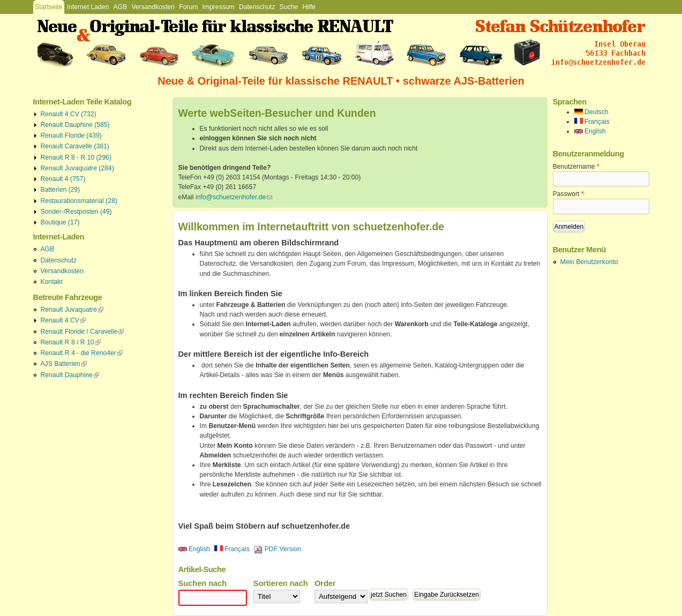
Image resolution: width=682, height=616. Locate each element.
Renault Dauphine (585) (75, 125)
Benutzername (576, 167)
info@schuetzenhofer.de (234, 197)
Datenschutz (257, 7)
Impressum (219, 7)
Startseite (48, 7)
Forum (188, 7)
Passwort (568, 194)
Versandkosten (153, 7)
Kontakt (52, 282)
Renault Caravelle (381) (75, 146)
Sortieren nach (281, 583)
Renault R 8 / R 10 (71, 342)
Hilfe (309, 7)
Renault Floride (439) (71, 136)
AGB (120, 7)
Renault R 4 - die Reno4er (82, 353)
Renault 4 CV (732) (69, 114)
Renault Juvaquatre (72, 310)
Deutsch (591, 112)
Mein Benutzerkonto (589, 262)
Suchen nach (203, 583)
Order (325, 583)
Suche (289, 7)
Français (232, 549)
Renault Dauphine (70, 375)
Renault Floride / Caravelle (83, 332)
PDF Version (278, 549)
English (194, 549)
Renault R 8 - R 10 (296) (76, 157)
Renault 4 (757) (63, 179)
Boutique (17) (60, 222)
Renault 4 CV (63, 320)
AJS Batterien (64, 364)
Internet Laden (88, 7)
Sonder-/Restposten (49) (76, 212)
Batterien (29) (61, 190)
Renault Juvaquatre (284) (77, 168)
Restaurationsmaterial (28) (79, 201)
